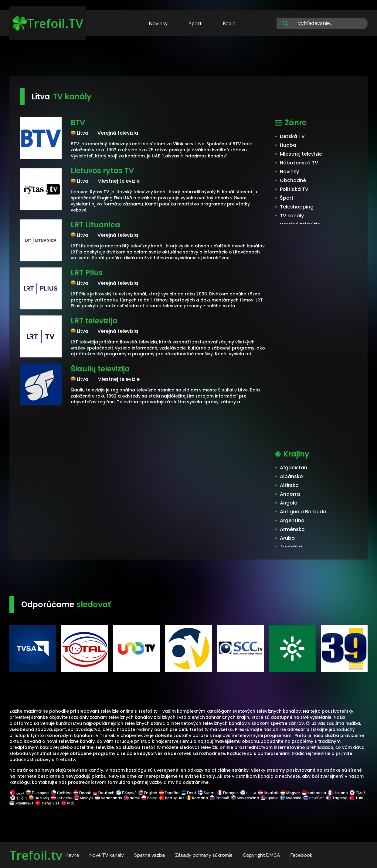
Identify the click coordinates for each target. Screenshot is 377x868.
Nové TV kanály (107, 855)
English (148, 793)
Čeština (61, 793)
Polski (149, 798)
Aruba (287, 538)
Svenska (291, 798)
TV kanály (292, 216)
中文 (67, 803)
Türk (356, 798)
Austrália (291, 547)
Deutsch (104, 793)
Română (197, 798)
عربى (17, 793)
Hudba (288, 145)
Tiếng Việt (47, 803)
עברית (248, 793)
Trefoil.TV (48, 23)
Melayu (84, 798)
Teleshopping (297, 207)
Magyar (290, 793)
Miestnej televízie (301, 154)
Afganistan (294, 468)
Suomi (207, 793)
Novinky (158, 23)
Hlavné (72, 855)
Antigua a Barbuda (303, 512)
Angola (289, 503)
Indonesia (314, 793)
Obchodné (293, 180)
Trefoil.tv (36, 855)
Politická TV (294, 189)
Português (172, 798)
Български (38, 793)
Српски (270, 798)
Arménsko (292, 529)
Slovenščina (245, 798)
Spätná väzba (149, 855)
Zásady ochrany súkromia (204, 855)
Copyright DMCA (262, 855)
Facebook (301, 855)
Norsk (132, 798)
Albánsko (291, 476)
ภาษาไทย (314, 798)
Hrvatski (268, 793)
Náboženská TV (299, 163)
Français (228, 793)
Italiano (338, 793)
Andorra (290, 494)
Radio (229, 23)
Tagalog (337, 798)
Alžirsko (289, 485)
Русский (219, 798)
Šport (195, 23)
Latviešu (62, 798)
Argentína (292, 520)
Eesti (189, 793)
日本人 (358, 793)
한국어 (19, 798)
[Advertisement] (188, 57)
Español (169, 793)
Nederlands (109, 798)
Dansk (82, 793)
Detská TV (292, 136)
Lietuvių (39, 798)
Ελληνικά (126, 793)
